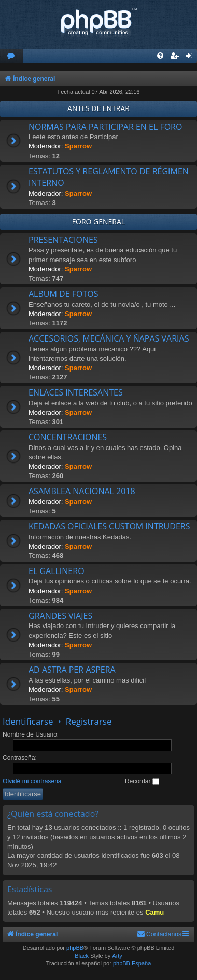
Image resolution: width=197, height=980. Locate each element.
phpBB (75, 948)
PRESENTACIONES (63, 240)
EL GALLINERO (57, 571)
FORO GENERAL (98, 221)
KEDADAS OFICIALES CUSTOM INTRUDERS (109, 526)
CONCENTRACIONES (68, 437)
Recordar (142, 781)
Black (82, 956)
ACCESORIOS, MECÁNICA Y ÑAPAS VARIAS (109, 338)
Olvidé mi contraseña (32, 781)
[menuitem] (11, 56)
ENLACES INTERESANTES (76, 392)
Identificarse (28, 721)
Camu (154, 912)
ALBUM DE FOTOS (63, 294)
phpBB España (132, 963)
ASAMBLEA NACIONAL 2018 (82, 491)
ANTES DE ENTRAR (98, 108)
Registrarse (89, 721)
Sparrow (78, 146)
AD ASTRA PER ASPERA (72, 670)
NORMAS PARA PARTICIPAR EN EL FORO (105, 127)
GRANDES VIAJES (60, 616)
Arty (117, 956)
